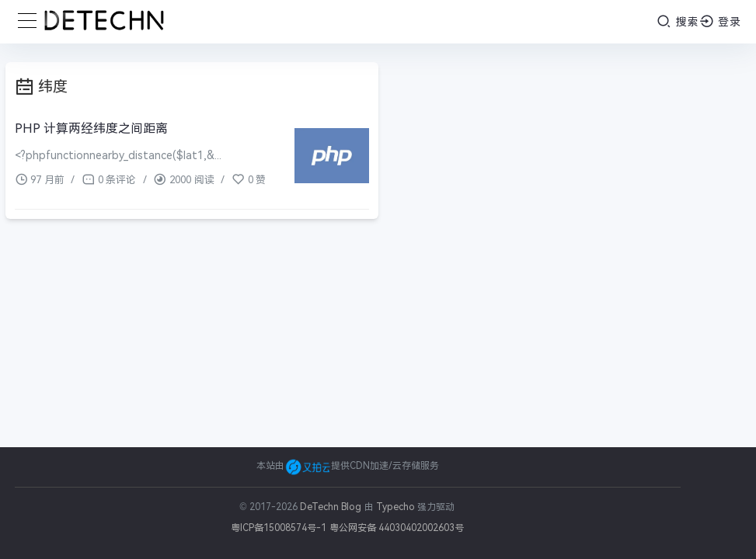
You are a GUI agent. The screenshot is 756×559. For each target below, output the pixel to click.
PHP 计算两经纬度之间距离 (91, 128)
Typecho (395, 507)
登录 (721, 21)
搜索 (678, 21)
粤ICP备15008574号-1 (279, 528)
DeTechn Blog (332, 507)
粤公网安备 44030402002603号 (397, 528)
